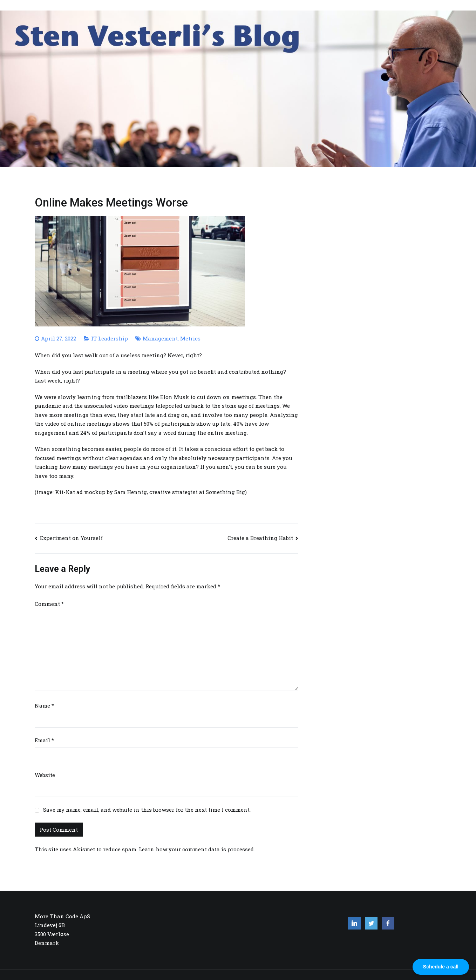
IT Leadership (110, 338)
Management (160, 338)
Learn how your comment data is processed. (197, 849)
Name (44, 705)
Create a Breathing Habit (260, 538)
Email (44, 740)
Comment (49, 604)
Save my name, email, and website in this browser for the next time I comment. (147, 810)
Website (45, 775)
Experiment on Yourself (71, 538)
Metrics (190, 338)
